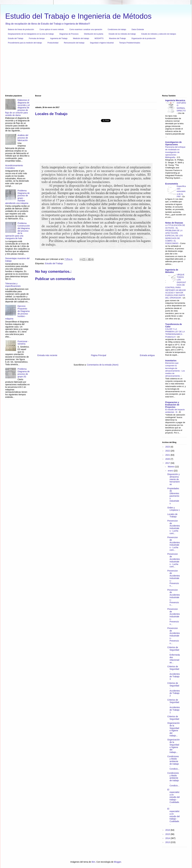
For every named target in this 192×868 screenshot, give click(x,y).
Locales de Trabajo (172, 515)
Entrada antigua (147, 355)
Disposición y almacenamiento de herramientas (173, 479)
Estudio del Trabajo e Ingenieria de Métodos (78, 16)
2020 (168, 459)
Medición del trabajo (81, 38)
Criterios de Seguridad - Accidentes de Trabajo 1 (174, 706)
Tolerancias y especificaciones (13, 285)
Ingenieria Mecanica (175, 100)
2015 (168, 834)
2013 (168, 842)
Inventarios (171, 361)
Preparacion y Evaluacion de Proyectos (172, 405)
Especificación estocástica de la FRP (181, 191)
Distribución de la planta (94, 34)
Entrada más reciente (47, 355)
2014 (168, 838)
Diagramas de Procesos (69, 34)
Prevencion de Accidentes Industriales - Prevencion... (174, 578)
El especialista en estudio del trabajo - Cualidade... (174, 797)
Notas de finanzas (174, 223)
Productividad (53, 43)
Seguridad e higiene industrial (102, 43)
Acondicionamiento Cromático (14, 167)
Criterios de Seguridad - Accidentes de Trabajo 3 (174, 673)
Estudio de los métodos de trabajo (122, 34)
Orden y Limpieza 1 (174, 509)
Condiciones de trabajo (117, 29)
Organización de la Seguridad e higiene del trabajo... (174, 729)
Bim (93, 862)
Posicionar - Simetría (23, 343)
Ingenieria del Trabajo (59, 38)
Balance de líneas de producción (21, 29)
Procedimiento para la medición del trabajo (25, 43)
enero (171, 471)
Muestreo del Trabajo (117, 38)
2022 (168, 451)
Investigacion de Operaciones (173, 143)
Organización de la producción (144, 38)
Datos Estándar (138, 29)
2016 (168, 830)
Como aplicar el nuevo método (52, 29)
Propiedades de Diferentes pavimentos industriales (173, 496)
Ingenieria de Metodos (172, 271)
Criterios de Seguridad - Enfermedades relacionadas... (174, 655)
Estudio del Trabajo (16, 38)
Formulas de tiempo (37, 38)
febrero (171, 467)
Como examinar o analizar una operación (86, 29)
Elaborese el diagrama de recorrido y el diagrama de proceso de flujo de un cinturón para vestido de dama (17, 108)
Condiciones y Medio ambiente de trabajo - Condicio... (173, 763)
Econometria (172, 184)
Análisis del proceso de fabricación (23, 138)
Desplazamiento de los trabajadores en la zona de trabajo (31, 34)
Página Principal (99, 355)
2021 (168, 455)
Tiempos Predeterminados (130, 43)
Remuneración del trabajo (74, 43)
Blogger (117, 862)
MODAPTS (99, 38)
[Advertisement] (95, 70)
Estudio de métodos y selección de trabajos (159, 34)
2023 (168, 447)
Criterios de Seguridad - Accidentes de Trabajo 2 (174, 689)
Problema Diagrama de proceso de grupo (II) (24, 373)
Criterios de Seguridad (173, 718)
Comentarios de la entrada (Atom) (103, 365)
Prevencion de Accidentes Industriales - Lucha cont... (174, 527)
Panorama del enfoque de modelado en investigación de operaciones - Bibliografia (175, 152)
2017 (168, 463)
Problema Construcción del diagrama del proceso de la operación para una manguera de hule (17, 231)
